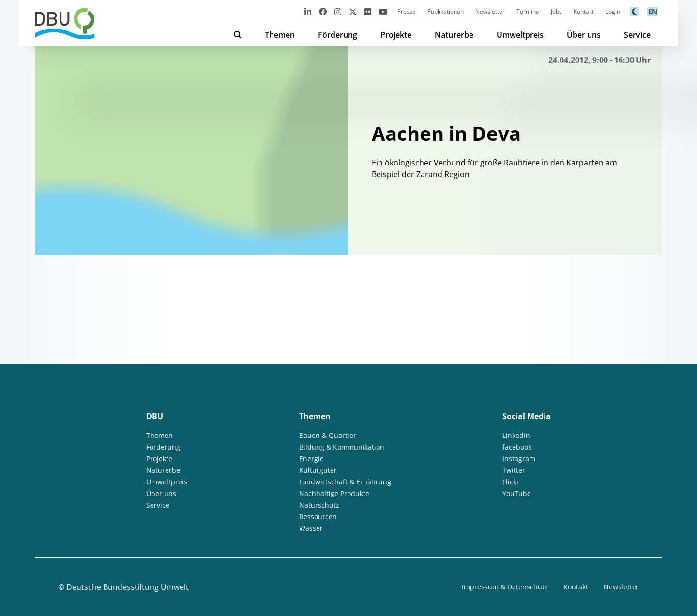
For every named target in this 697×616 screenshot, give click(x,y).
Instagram (519, 458)
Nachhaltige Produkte (334, 493)
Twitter (514, 470)
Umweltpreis (520, 35)
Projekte (396, 35)
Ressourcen (318, 517)
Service (637, 35)
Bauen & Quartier (328, 435)
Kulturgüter (318, 470)
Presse (407, 11)
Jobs (556, 11)
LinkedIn (516, 435)
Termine (528, 11)
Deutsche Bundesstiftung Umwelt (128, 587)
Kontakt (584, 11)
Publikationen (446, 11)
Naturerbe (454, 35)
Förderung (338, 35)
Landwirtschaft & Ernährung (345, 482)
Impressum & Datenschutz (505, 587)
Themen (280, 35)
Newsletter (490, 11)
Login (613, 11)
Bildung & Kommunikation (342, 447)
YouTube (517, 493)
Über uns (584, 35)
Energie (311, 458)
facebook (517, 447)
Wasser (311, 528)
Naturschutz (319, 505)
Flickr (511, 482)
